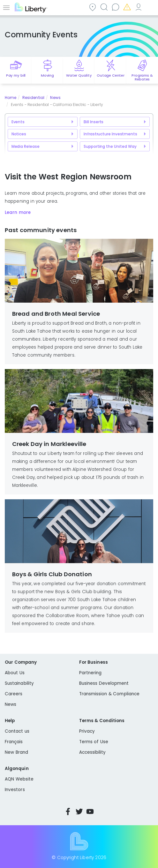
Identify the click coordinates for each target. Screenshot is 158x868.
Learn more (18, 212)
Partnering (90, 673)
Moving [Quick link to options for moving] (47, 75)
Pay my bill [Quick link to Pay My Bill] (16, 75)
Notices (19, 134)
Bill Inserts (94, 122)
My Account (138, 7)
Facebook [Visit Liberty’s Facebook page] (68, 811)
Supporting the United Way (110, 146)
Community (92, 7)
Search (104, 7)
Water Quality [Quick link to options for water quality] (79, 75)
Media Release (26, 146)
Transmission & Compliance (109, 694)
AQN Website (19, 779)
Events (18, 122)
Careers (14, 694)
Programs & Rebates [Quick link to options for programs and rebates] (142, 77)
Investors (15, 790)
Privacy (87, 731)
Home (11, 98)
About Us (15, 673)
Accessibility (93, 752)
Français (14, 742)
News (55, 98)
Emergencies (127, 7)
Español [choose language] (150, 7)
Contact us (115, 7)
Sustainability (19, 683)
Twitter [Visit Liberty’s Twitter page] (79, 811)
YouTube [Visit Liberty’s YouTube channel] (90, 811)
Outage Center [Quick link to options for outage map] (111, 75)
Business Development (104, 683)
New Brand (16, 752)
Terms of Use (94, 742)
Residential (33, 98)
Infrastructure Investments (110, 134)
